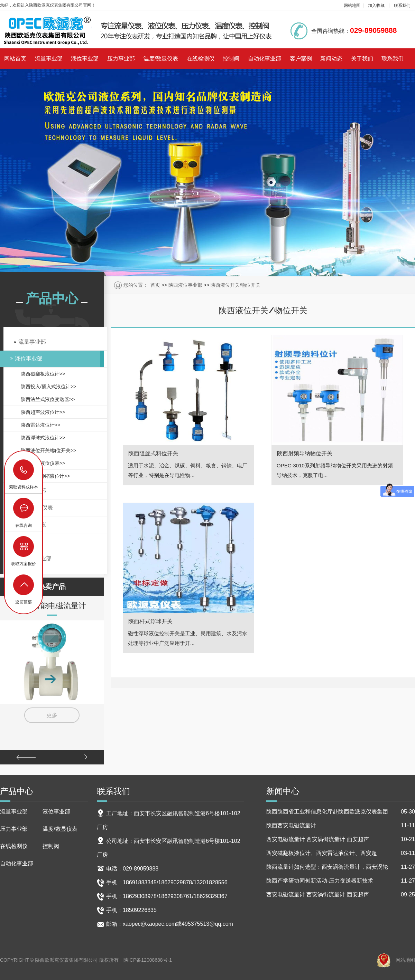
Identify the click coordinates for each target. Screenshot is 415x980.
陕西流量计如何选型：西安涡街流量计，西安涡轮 (341, 867)
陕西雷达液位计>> (40, 425)
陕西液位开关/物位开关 (236, 285)
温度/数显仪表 (161, 59)
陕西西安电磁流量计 (341, 826)
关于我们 (362, 59)
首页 (155, 285)
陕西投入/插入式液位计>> (48, 387)
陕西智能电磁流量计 (52, 606)
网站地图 (352, 6)
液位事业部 (85, 59)
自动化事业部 (265, 59)
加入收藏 (376, 6)
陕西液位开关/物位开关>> (48, 450)
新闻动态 (331, 59)
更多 (52, 715)
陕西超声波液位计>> (43, 412)
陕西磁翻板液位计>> (43, 374)
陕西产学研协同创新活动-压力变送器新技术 (341, 881)
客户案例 (301, 59)
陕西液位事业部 (185, 285)
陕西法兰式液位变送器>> (48, 399)
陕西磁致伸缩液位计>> (45, 476)
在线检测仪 (201, 59)
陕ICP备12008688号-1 (148, 960)
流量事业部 (49, 59)
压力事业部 (121, 59)
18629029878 (24, 470)
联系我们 (402, 6)
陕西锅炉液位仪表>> (43, 463)
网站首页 (15, 59)
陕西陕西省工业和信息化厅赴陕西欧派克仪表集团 (341, 812)
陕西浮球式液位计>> (43, 438)
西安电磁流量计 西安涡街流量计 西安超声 (341, 839)
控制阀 (231, 59)
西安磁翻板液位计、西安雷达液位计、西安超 (341, 853)
